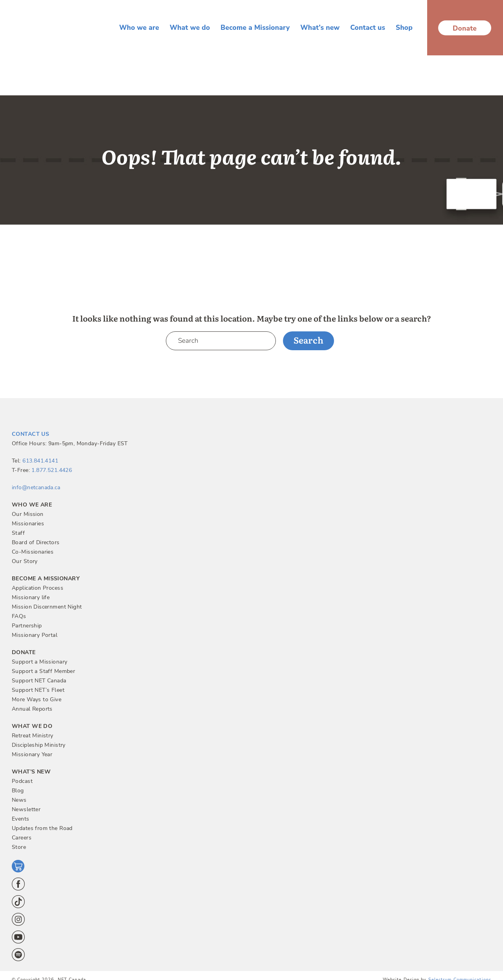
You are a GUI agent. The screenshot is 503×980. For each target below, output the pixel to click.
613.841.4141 (40, 461)
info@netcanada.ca (36, 487)
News (19, 800)
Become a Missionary (255, 27)
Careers (22, 838)
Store (19, 847)
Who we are (139, 27)
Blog (18, 791)
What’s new (320, 27)
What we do (190, 27)
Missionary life (31, 597)
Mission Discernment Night (47, 607)
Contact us (368, 27)
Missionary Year (32, 754)
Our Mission (28, 514)
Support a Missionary (39, 662)
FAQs (19, 616)
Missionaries (28, 524)
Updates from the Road (42, 828)
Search (308, 340)
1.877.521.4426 (52, 470)
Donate (465, 28)
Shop (404, 27)
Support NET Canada (39, 681)
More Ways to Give (37, 699)
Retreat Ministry (33, 736)
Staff (18, 533)
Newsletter (26, 809)
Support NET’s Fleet (38, 690)
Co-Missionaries (33, 552)
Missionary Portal (35, 635)
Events (21, 819)
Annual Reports (32, 709)
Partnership (27, 626)
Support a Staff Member (43, 671)
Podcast (22, 781)
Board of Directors (36, 542)
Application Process (38, 588)
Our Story (25, 561)
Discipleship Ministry (39, 745)
